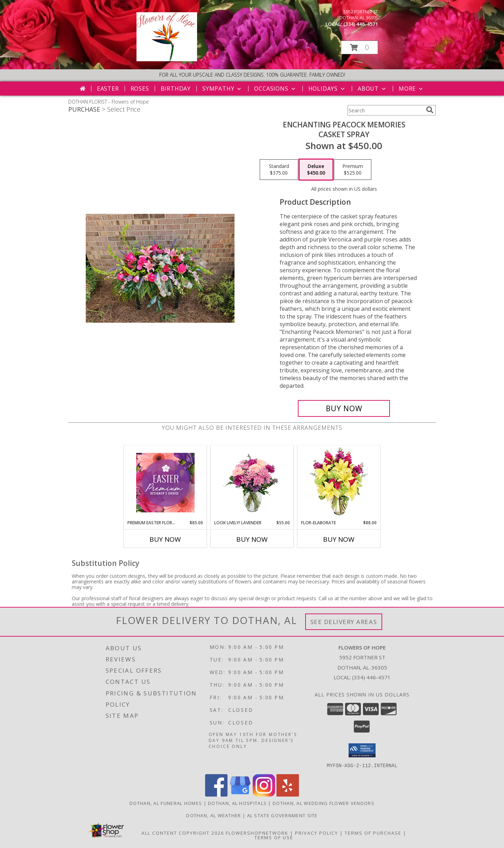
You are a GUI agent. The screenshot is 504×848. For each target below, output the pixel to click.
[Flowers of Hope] (167, 59)
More (411, 89)
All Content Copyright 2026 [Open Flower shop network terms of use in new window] (183, 833)
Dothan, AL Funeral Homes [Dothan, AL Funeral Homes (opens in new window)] (166, 803)
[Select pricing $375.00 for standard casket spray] (279, 170)
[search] (430, 110)
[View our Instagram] (264, 794)
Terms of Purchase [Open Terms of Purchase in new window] (373, 833)
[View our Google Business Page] (240, 794)
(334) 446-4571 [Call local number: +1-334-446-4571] (361, 24)
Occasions (275, 89)
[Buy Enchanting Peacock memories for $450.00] (344, 408)
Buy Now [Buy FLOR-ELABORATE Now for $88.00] (339, 539)
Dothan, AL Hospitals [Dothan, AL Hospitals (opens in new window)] (237, 803)
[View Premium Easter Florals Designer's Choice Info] (165, 483)
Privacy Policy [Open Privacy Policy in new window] (317, 833)
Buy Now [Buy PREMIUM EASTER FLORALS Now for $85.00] (165, 539)
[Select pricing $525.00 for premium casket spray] (353, 170)
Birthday (176, 89)
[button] (359, 47)
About (372, 89)
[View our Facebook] (216, 794)
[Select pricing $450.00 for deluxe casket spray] (316, 170)
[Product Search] (385, 110)
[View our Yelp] (288, 794)
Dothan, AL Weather (213, 815)
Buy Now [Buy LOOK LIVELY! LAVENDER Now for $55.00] (252, 539)
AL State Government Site (282, 815)
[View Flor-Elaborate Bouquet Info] (339, 483)
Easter (108, 89)
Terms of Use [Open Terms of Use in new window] (274, 837)
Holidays (327, 89)
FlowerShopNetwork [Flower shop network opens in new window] (257, 833)
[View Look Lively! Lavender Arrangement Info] (252, 483)
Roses (140, 89)
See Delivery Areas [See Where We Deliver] (344, 622)
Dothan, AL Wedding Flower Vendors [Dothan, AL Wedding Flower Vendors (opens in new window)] (324, 803)
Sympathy (222, 89)
